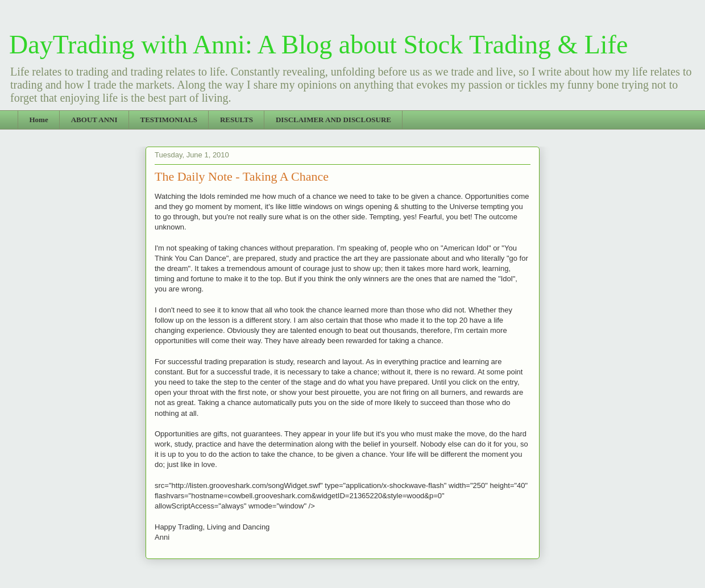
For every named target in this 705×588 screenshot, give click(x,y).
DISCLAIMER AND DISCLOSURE (333, 120)
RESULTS (237, 120)
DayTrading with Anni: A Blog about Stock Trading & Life (318, 45)
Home (39, 120)
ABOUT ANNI (94, 120)
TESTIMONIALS (168, 120)
